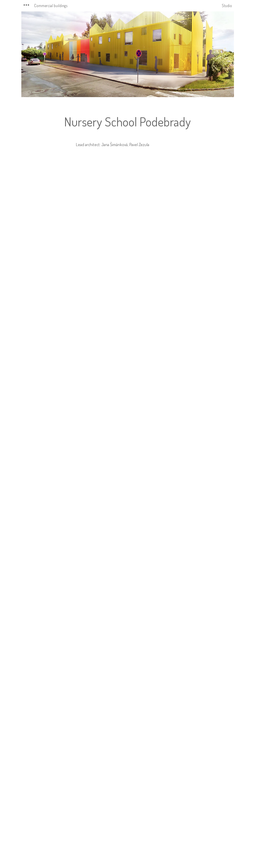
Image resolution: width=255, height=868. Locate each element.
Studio (227, 6)
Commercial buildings (51, 6)
